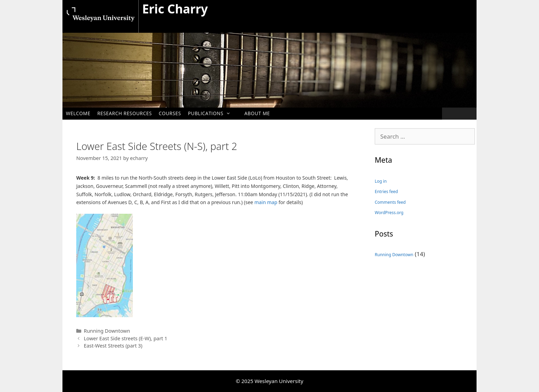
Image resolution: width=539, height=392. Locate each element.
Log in (381, 181)
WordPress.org (389, 213)
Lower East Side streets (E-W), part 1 (126, 338)
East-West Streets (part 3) (113, 346)
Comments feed (390, 202)
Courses (170, 113)
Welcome (78, 113)
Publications (213, 113)
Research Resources (125, 113)
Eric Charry (175, 9)
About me (257, 113)
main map (266, 202)
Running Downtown (107, 331)
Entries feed (386, 192)
